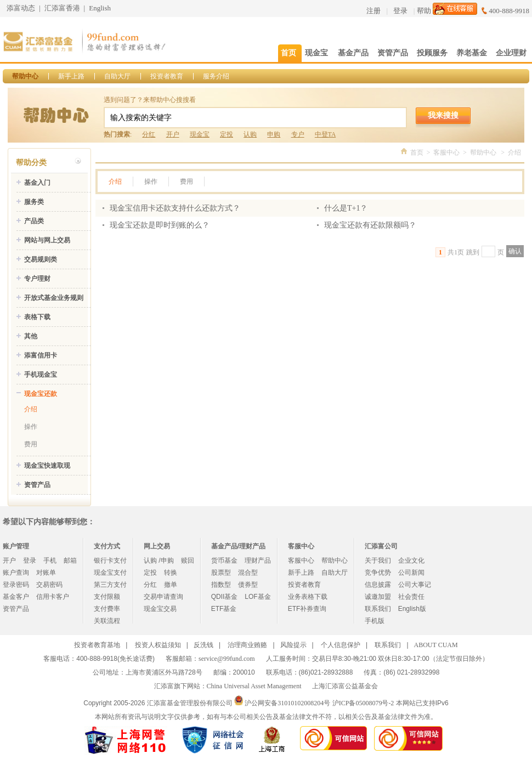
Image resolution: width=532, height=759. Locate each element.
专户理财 (37, 279)
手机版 (375, 621)
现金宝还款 (41, 394)
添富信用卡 (41, 355)
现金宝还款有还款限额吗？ (370, 225)
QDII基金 (225, 597)
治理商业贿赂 (247, 645)
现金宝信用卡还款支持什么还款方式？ (175, 208)
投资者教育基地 (97, 645)
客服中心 (446, 152)
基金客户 (16, 597)
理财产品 (258, 560)
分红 (149, 134)
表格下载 (37, 317)
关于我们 (378, 560)
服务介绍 (216, 76)
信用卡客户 (53, 597)
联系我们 (378, 609)
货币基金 (224, 560)
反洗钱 (203, 645)
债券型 (248, 585)
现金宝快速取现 (47, 466)
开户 (173, 134)
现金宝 (200, 134)
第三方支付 (110, 585)
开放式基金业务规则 (54, 298)
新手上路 (71, 76)
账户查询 (16, 573)
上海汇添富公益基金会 (345, 686)
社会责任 (411, 597)
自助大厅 (117, 76)
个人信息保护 (341, 645)
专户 (298, 134)
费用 (31, 444)
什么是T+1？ (346, 208)
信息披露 (378, 585)
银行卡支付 (110, 560)
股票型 (221, 573)
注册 (373, 11)
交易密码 (49, 585)
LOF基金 (257, 597)
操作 (31, 427)
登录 (400, 11)
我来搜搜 (443, 115)
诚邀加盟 (378, 597)
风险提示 (293, 645)
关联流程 (107, 621)
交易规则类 (41, 259)
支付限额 (107, 597)
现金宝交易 (160, 609)
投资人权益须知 (158, 645)
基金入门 (37, 183)
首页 (417, 152)
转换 (171, 573)
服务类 (34, 202)
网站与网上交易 (47, 240)
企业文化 (411, 560)
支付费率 (107, 609)
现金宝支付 (110, 573)
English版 (412, 609)
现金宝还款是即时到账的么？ (160, 225)
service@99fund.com (227, 659)
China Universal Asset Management (254, 686)
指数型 (221, 585)
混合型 (248, 573)
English (100, 8)
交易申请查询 (163, 597)
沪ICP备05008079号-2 (363, 703)
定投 (227, 134)
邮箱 (70, 560)
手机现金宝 (41, 375)
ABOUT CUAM (436, 645)
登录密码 (16, 585)
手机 (50, 560)
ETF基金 (224, 609)
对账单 (46, 573)
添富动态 (21, 8)
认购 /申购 (159, 560)
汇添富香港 (62, 8)
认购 (250, 134)
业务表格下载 (308, 597)
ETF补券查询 (307, 609)
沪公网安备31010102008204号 (287, 703)
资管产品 (37, 485)
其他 (31, 336)
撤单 (171, 585)
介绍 (31, 409)
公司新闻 (411, 573)
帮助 (424, 11)
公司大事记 (415, 585)
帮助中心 (25, 76)
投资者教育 (167, 76)
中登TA (325, 134)
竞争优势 (378, 573)
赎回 (188, 560)
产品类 (34, 221)
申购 (274, 134)
